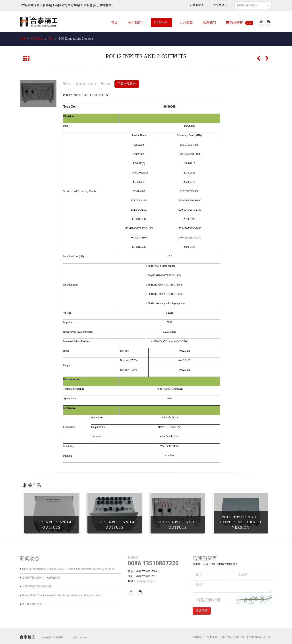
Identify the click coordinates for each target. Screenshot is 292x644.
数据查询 (239, 23)
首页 (114, 23)
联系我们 (209, 23)
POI (51, 39)
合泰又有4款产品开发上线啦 (37, 586)
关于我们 (135, 23)
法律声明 (197, 637)
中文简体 (220, 5)
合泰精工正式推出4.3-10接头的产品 (41, 577)
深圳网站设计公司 (260, 637)
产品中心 (160, 23)
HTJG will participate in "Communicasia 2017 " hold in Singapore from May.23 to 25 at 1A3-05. (69, 569)
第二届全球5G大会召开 (35, 604)
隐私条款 (212, 637)
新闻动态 (197, 5)
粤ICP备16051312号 (233, 637)
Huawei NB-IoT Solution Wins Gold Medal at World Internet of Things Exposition (62, 595)
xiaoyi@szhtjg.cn (145, 581)
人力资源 (186, 23)
